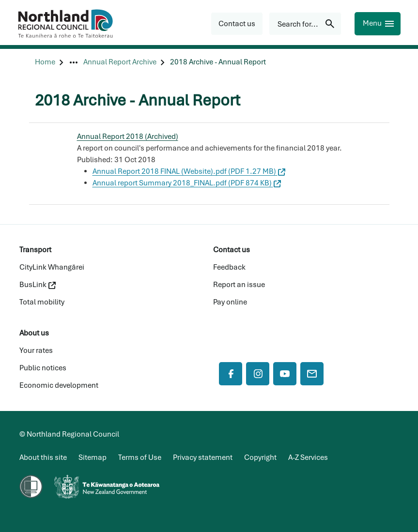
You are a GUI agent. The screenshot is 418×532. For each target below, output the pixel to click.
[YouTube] (285, 374)
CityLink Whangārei (52, 267)
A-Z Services (308, 457)
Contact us (232, 250)
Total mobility (42, 302)
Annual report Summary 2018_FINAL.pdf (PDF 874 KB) (187, 183)
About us (34, 333)
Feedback (229, 267)
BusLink (38, 285)
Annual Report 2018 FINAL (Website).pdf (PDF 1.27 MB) (189, 171)
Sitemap (93, 457)
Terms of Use (140, 457)
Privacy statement (203, 457)
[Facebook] (231, 374)
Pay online (230, 302)
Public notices (43, 368)
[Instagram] (258, 374)
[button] (237, 24)
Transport (35, 250)
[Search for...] (305, 24)
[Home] (45, 62)
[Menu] (378, 24)
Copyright (260, 457)
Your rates (36, 350)
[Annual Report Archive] (120, 62)
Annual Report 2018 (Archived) (128, 137)
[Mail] (312, 374)
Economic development (59, 385)
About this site (43, 457)
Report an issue (239, 285)
